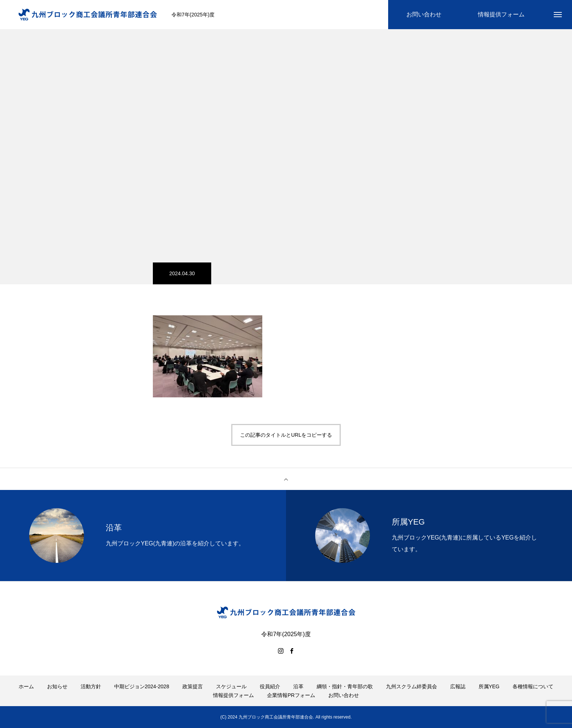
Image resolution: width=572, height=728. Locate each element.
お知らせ (57, 686)
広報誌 (458, 686)
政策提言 (193, 686)
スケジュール (231, 686)
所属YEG (489, 686)
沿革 (298, 686)
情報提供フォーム (233, 695)
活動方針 (91, 686)
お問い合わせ (344, 695)
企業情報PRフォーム (291, 695)
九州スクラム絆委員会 (411, 686)
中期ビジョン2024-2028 (142, 686)
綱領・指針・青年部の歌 (345, 686)
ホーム (26, 686)
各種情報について (533, 686)
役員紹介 (270, 686)
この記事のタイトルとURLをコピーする (286, 435)
